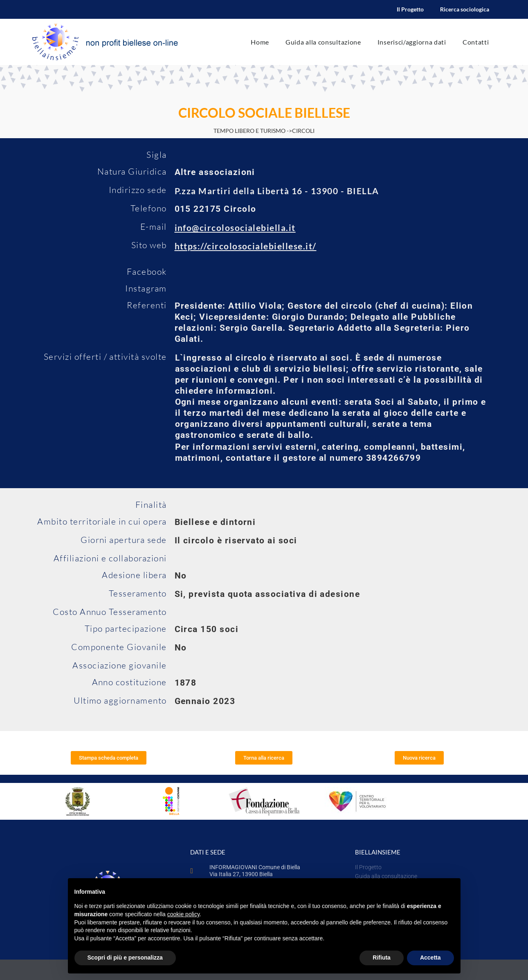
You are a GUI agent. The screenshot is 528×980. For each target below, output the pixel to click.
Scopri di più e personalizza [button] (125, 958)
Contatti (476, 42)
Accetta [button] (430, 958)
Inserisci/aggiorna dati (412, 42)
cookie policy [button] (183, 914)
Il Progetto (410, 9)
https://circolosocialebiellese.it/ (246, 246)
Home (260, 42)
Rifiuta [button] (382, 958)
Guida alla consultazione (323, 42)
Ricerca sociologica (465, 9)
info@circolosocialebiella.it (235, 228)
